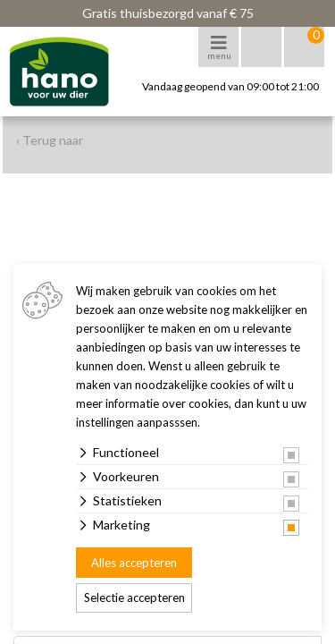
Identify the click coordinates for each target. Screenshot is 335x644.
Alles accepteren (134, 563)
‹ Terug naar (50, 140)
